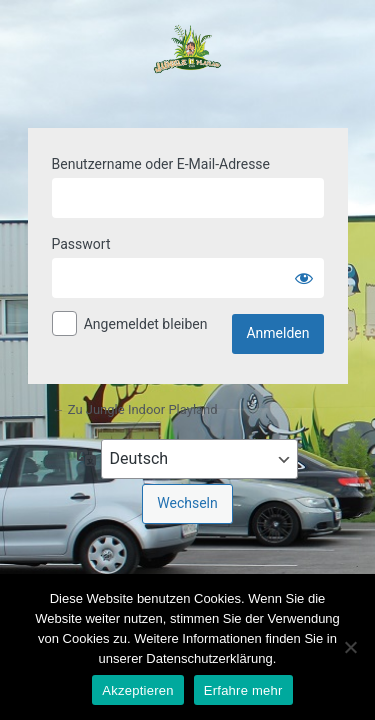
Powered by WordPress (188, 61)
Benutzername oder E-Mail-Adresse (161, 164)
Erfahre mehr (243, 690)
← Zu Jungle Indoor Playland (135, 409)
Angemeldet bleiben (146, 324)
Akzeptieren (137, 690)
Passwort (81, 244)
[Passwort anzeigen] (304, 278)
